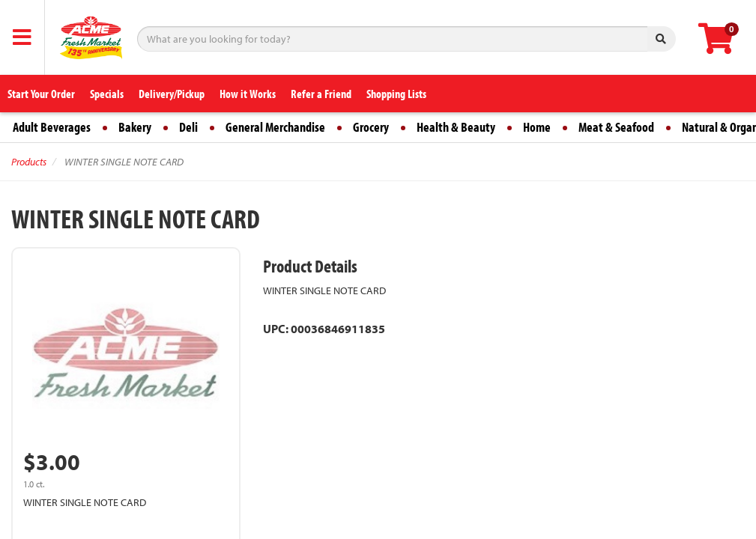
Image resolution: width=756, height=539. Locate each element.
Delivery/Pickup (172, 94)
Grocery (371, 127)
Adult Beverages (52, 127)
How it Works (248, 94)
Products (29, 162)
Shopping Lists (396, 94)
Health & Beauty (456, 127)
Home (537, 127)
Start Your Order (41, 94)
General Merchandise (275, 127)
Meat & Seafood (616, 127)
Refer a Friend (321, 94)
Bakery (135, 127)
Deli (188, 127)
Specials (107, 94)
